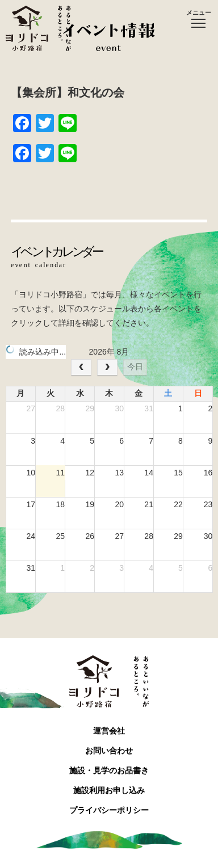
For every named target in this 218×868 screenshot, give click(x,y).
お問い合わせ (109, 751)
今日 (135, 366)
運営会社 (109, 731)
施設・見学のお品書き (109, 770)
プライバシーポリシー (109, 810)
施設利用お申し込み (109, 790)
